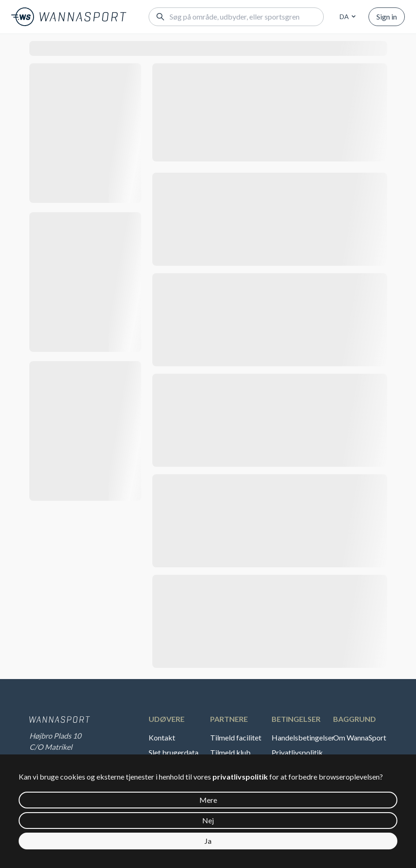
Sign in (387, 17)
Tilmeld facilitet (236, 737)
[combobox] (346, 17)
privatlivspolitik (240, 777)
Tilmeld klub (230, 752)
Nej (208, 820)
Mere (208, 800)
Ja (208, 841)
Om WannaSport (360, 737)
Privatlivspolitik (297, 752)
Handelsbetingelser (301, 737)
